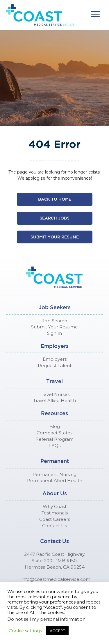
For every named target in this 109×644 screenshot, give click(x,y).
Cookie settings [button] (25, 631)
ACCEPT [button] (57, 631)
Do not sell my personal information (46, 619)
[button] (95, 14)
